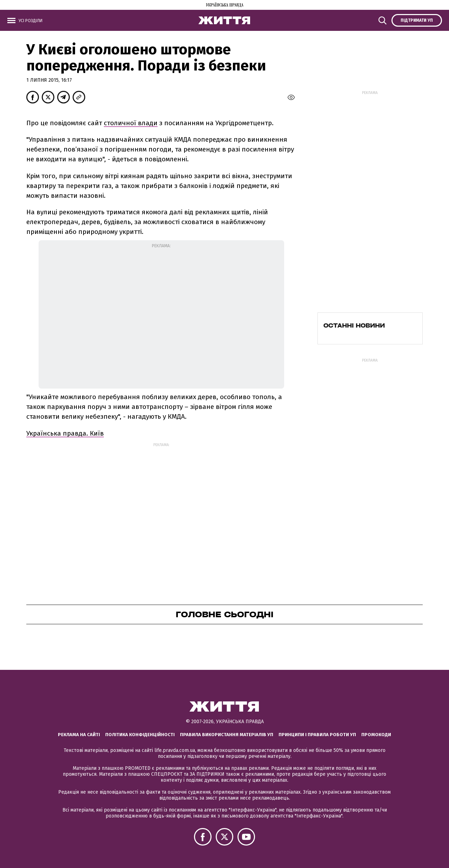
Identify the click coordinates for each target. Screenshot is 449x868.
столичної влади (131, 123)
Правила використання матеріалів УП (227, 735)
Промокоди (376, 735)
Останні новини (354, 325)
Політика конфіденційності (140, 735)
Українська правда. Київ (65, 433)
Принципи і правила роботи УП (317, 735)
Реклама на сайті (79, 735)
